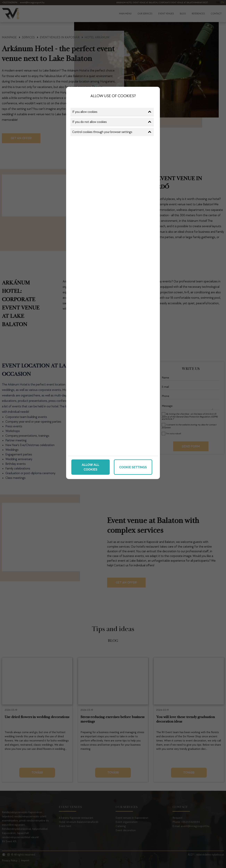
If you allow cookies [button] (112, 112)
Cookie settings (133, 467)
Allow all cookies (91, 467)
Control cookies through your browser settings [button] (112, 132)
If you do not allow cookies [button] (112, 122)
